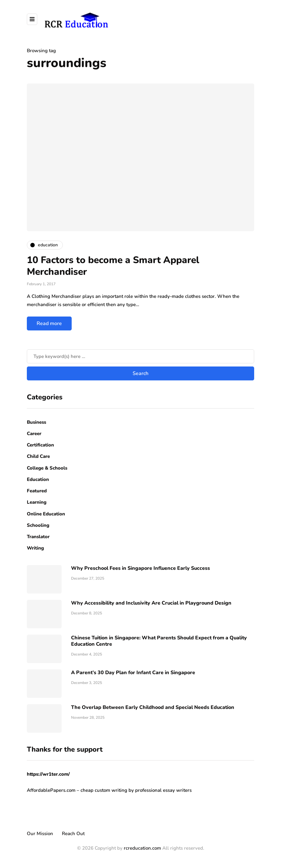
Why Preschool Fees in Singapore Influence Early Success (140, 568)
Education (38, 479)
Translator (38, 537)
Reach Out (73, 834)
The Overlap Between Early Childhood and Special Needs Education (153, 707)
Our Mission (40, 834)
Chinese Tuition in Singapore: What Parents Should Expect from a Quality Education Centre (159, 641)
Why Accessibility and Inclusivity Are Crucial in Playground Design (151, 603)
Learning (37, 502)
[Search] (140, 356)
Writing (35, 548)
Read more (49, 323)
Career (34, 434)
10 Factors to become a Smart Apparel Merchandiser (113, 266)
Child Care (38, 456)
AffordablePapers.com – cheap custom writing (77, 790)
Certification (40, 445)
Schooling (38, 525)
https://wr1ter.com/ (48, 774)
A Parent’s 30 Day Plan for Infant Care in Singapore (133, 673)
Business (36, 422)
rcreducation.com (142, 848)
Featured (37, 491)
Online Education (46, 514)
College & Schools (47, 468)
